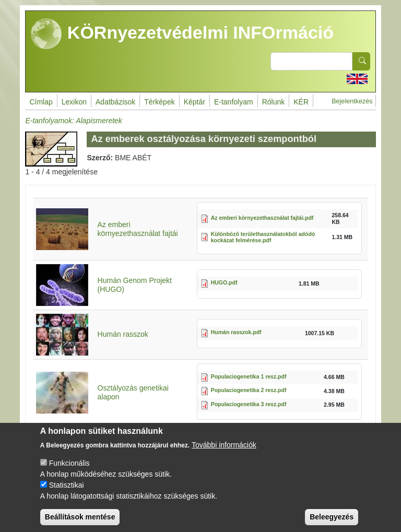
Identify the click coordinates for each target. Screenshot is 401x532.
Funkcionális (69, 472)
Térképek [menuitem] (159, 102)
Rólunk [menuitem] (274, 102)
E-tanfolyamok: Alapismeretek (73, 121)
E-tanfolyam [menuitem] (234, 102)
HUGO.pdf (224, 282)
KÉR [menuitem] (301, 102)
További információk (224, 454)
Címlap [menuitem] (41, 102)
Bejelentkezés (352, 101)
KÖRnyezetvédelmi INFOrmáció (182, 34)
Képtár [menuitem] (194, 102)
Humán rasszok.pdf (236, 332)
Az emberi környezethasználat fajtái (138, 229)
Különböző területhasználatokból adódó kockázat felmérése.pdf (263, 237)
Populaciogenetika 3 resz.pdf (249, 404)
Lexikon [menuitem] (74, 102)
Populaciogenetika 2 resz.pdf (249, 390)
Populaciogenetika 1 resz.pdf (249, 376)
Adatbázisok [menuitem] (115, 102)
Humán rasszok (123, 334)
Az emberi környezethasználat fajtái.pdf (262, 218)
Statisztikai (67, 494)
